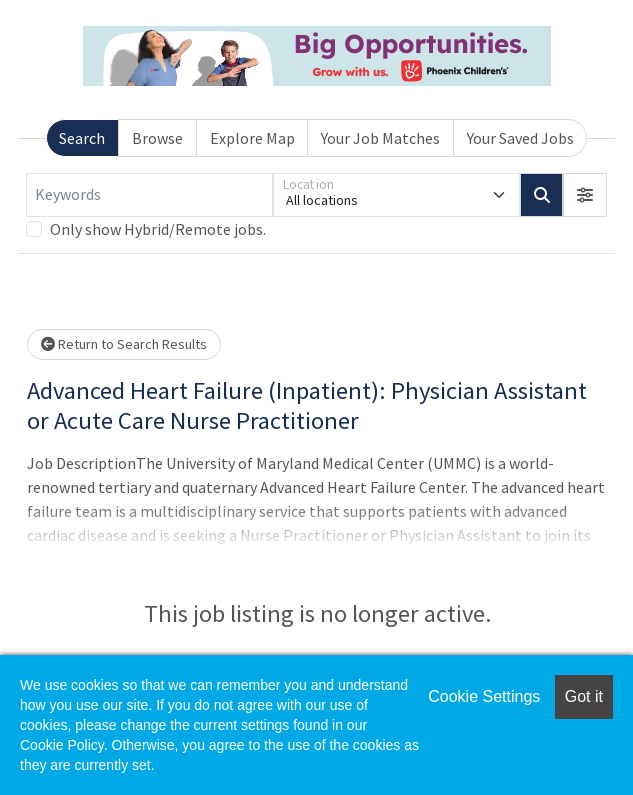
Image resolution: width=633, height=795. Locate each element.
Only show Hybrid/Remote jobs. (158, 229)
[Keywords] (149, 195)
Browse (157, 138)
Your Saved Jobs (520, 138)
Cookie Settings (484, 696)
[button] (585, 195)
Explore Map (252, 138)
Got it (584, 696)
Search (82, 138)
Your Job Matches (380, 138)
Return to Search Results (124, 344)
